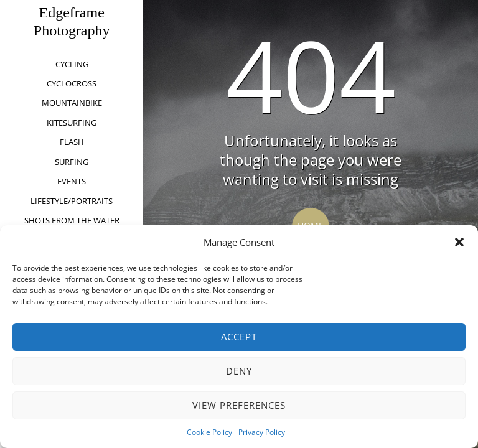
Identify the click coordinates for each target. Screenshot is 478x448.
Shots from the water (72, 220)
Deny (239, 371)
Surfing (72, 162)
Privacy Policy (262, 432)
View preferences (239, 405)
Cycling (72, 64)
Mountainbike (72, 103)
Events (72, 181)
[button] (459, 242)
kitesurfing (72, 123)
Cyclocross (72, 83)
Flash (72, 142)
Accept (239, 337)
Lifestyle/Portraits (72, 201)
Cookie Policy (209, 432)
